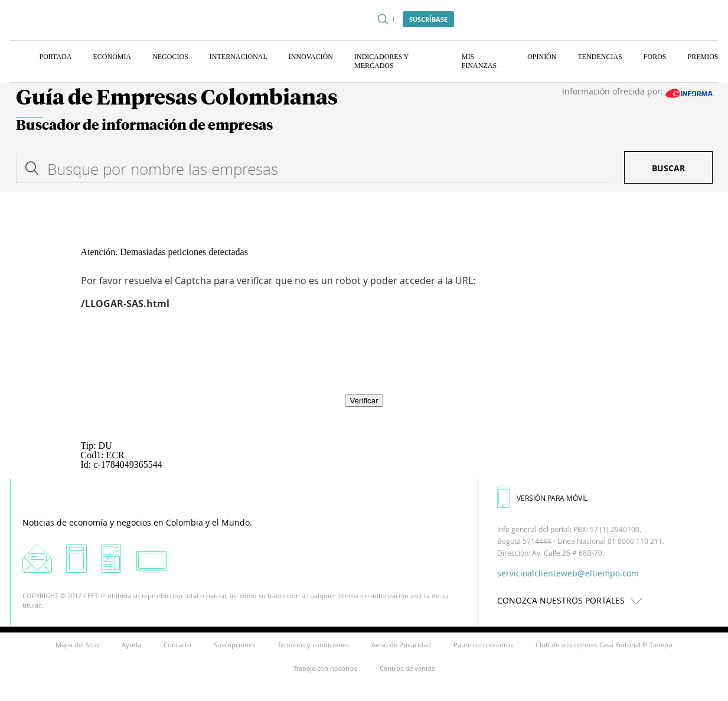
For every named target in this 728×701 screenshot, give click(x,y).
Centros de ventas (407, 668)
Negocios (170, 57)
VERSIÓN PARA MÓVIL (542, 498)
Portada (56, 57)
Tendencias (600, 57)
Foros (655, 57)
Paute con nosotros (483, 645)
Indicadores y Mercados (381, 61)
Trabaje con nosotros (325, 668)
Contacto (177, 645)
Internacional (239, 57)
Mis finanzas (479, 61)
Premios (703, 57)
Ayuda (131, 645)
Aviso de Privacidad (401, 645)
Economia (112, 57)
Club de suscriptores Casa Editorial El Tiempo (604, 645)
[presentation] (364, 360)
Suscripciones (234, 645)
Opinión (542, 57)
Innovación (311, 57)
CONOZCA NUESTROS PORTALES (573, 600)
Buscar (668, 168)
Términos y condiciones (313, 645)
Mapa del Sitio (77, 645)
